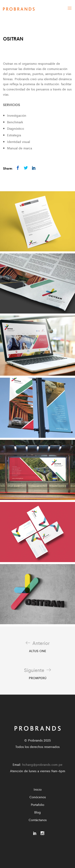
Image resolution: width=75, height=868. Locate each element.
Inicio (38, 789)
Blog (37, 812)
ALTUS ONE (38, 647)
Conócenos (38, 797)
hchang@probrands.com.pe (42, 764)
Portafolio (37, 805)
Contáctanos (38, 820)
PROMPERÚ (37, 674)
